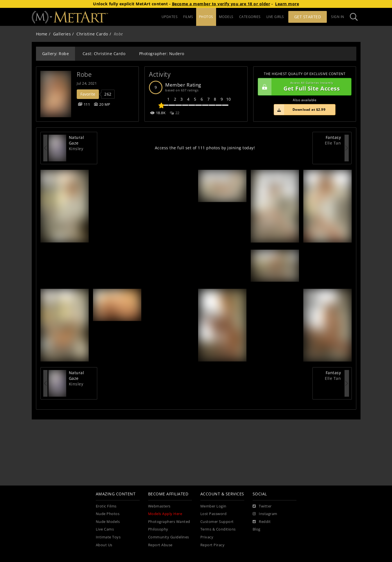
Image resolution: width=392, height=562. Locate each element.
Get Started (308, 17)
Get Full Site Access (303, 87)
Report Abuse (160, 545)
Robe (84, 74)
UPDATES (170, 17)
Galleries (62, 34)
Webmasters (159, 506)
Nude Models (108, 522)
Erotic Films (106, 506)
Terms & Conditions (218, 529)
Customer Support (217, 522)
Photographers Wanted (169, 522)
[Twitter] (262, 506)
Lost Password (214, 514)
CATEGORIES (250, 17)
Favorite (88, 94)
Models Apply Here (165, 514)
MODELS (226, 17)
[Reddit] (262, 522)
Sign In (338, 17)
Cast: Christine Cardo (104, 54)
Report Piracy (213, 545)
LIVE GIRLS (275, 17)
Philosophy (158, 529)
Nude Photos (108, 514)
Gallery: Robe (56, 54)
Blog (257, 529)
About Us (104, 545)
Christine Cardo (92, 34)
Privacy (207, 537)
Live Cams (105, 529)
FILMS (188, 17)
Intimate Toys (108, 537)
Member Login (213, 506)
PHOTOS (206, 17)
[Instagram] (265, 514)
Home (42, 34)
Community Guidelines (169, 537)
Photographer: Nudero (162, 54)
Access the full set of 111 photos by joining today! (205, 148)
